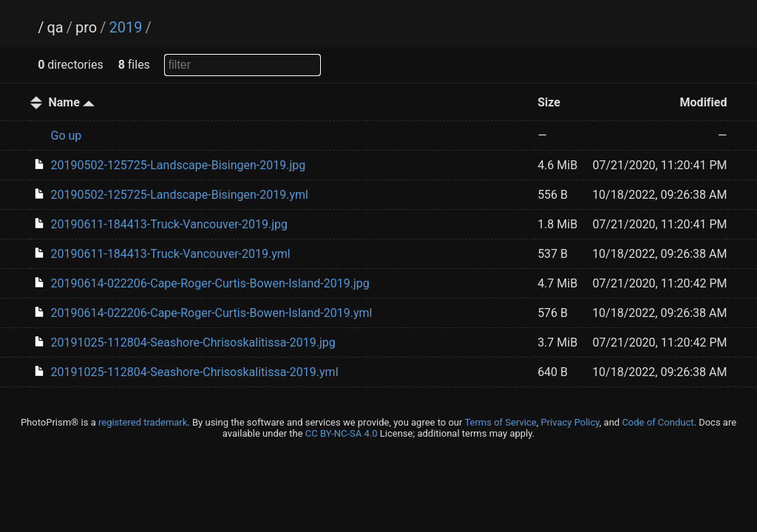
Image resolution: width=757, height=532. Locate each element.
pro (86, 27)
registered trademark (143, 422)
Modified (704, 102)
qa (55, 27)
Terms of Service (500, 422)
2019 (125, 27)
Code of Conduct (658, 422)
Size (549, 102)
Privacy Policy (570, 422)
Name (72, 102)
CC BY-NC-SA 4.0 (342, 433)
